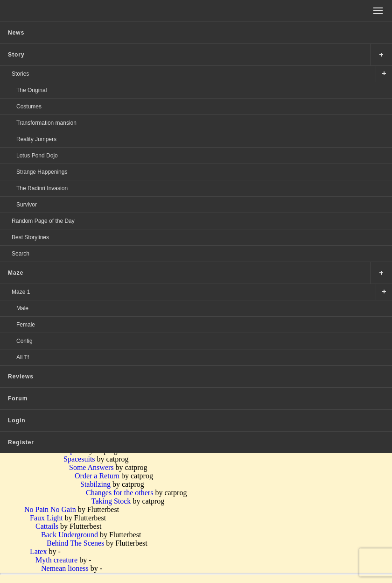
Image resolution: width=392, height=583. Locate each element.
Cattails (47, 526)
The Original (31, 90)
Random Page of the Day (43, 221)
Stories (20, 74)
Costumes (29, 107)
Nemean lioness (65, 568)
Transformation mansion (46, 123)
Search (21, 254)
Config (24, 341)
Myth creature (56, 560)
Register (21, 442)
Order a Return (97, 476)
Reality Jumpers (36, 139)
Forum (18, 398)
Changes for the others (119, 493)
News (16, 33)
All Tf (23, 357)
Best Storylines (30, 237)
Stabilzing (95, 484)
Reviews (21, 377)
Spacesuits (79, 459)
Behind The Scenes (75, 543)
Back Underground (70, 535)
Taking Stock (111, 501)
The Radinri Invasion (42, 188)
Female (26, 325)
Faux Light (46, 518)
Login (17, 420)
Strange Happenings (42, 172)
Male (22, 308)
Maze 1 (21, 292)
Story (16, 55)
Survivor (27, 205)
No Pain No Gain (50, 509)
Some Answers (91, 467)
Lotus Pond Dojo (37, 156)
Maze (16, 273)
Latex (38, 551)
